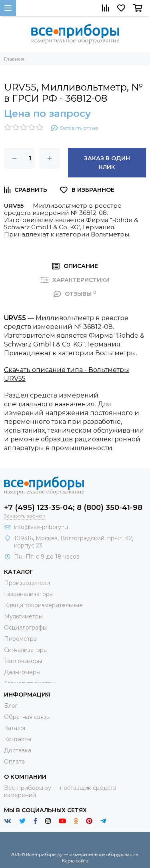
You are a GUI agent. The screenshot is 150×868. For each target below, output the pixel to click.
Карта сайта (75, 861)
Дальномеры (22, 672)
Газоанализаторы (29, 594)
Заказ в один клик (107, 163)
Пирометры (21, 639)
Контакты (18, 739)
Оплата (14, 762)
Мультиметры (23, 616)
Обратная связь (27, 717)
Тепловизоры (23, 661)
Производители (27, 583)
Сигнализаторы (26, 650)
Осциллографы (25, 628)
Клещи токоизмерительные (43, 605)
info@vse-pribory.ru (41, 527)
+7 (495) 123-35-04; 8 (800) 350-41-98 (73, 508)
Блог (11, 706)
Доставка (18, 750)
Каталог (15, 728)
